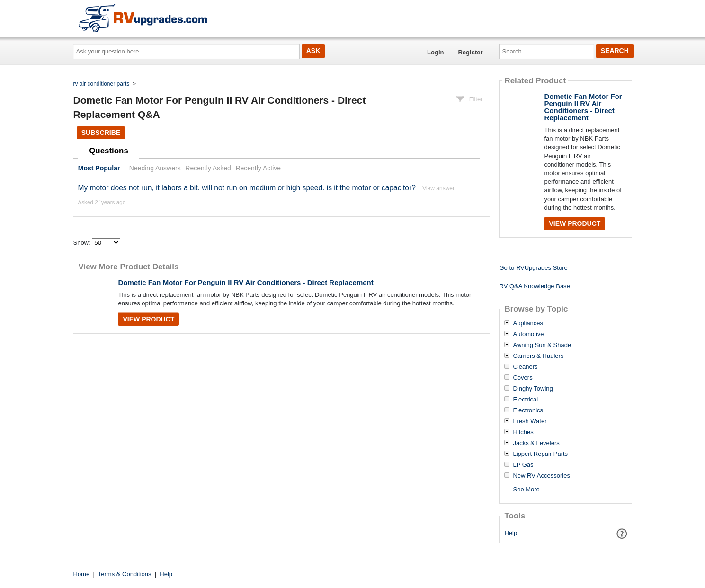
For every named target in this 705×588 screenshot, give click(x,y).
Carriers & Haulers (538, 356)
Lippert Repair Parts (540, 454)
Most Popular (99, 168)
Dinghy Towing (533, 389)
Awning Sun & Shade (542, 345)
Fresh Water (530, 421)
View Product (148, 319)
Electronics (528, 410)
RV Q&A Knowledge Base (534, 286)
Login (435, 52)
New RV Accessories (541, 476)
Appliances (528, 323)
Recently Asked (208, 168)
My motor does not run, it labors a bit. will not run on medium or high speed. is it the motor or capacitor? (246, 188)
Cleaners (525, 367)
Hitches (523, 432)
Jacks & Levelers (536, 443)
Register (470, 52)
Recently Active (258, 168)
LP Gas (523, 465)
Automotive (528, 334)
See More (526, 489)
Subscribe (101, 133)
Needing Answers (155, 168)
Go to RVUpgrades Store (533, 268)
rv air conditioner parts (102, 84)
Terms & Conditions (125, 574)
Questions (109, 151)
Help (511, 533)
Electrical (525, 400)
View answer (438, 188)
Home (82, 574)
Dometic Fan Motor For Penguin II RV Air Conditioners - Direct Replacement (245, 282)
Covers (522, 378)
